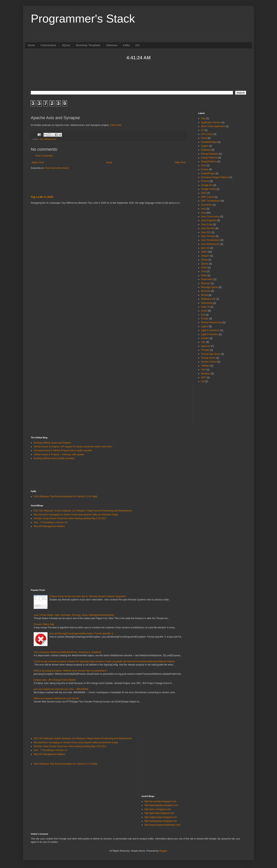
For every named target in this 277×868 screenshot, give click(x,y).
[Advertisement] (138, 75)
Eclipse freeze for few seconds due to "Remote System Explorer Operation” (88, 596)
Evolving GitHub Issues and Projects (52, 443)
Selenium (112, 45)
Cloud (204, 138)
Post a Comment (44, 156)
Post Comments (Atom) (57, 168)
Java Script (207, 224)
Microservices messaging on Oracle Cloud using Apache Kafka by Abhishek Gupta (76, 515)
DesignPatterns (209, 162)
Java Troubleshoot (210, 240)
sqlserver (206, 346)
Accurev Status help (44, 624)
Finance (205, 181)
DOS (204, 166)
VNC (203, 370)
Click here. (116, 125)
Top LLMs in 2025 (42, 197)
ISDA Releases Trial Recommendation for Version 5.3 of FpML (66, 496)
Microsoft (206, 291)
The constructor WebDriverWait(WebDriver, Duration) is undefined (67, 652)
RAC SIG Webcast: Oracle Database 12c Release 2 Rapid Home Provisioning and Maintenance (83, 511)
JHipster (205, 256)
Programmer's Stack (83, 19)
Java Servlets (208, 228)
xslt (203, 381)
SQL (203, 342)
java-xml (205, 248)
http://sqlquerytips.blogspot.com (161, 817)
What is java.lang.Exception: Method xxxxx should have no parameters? (71, 671)
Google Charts (208, 189)
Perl (203, 315)
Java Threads (208, 236)
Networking (207, 303)
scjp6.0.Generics (210, 334)
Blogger (163, 851)
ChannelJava (48, 45)
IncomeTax (207, 205)
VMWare (205, 366)
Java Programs (209, 220)
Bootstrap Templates (88, 45)
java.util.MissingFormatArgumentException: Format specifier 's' (82, 634)
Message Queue (209, 287)
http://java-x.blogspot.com (158, 809)
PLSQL (205, 319)
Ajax (203, 118)
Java (203, 213)
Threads (205, 350)
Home (31, 45)
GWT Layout (207, 197)
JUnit (204, 271)
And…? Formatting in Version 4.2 (51, 522)
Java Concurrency (210, 217)
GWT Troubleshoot (211, 201)
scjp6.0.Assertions (210, 330)
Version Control (209, 362)
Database (206, 150)
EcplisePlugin (208, 173)
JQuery (66, 45)
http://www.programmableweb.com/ (162, 825)
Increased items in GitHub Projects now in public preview (63, 450)
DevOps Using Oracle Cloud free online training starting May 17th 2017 (70, 518)
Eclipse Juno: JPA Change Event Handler (55, 680)
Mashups (206, 283)
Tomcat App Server (211, 354)
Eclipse (205, 169)
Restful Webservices (212, 322)
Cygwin (205, 146)
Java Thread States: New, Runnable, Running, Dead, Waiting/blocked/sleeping (74, 615)
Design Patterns (209, 158)
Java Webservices (48, 139)
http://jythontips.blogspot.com (159, 813)
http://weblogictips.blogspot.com (161, 821)
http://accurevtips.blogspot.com (160, 801)
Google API (207, 185)
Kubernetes (207, 279)
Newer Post (38, 162)
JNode (204, 260)
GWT (204, 193)
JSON (204, 268)
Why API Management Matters (49, 526)
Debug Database (210, 154)
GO (138, 45)
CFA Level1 (207, 134)
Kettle (204, 275)
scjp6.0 (205, 326)
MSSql (204, 295)
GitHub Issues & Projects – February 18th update (59, 455)
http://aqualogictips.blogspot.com (161, 805)
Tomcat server (208, 358)
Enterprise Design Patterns (215, 177)
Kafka (126, 45)
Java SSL (206, 232)
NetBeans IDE (208, 299)
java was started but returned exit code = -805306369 (61, 689)
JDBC (204, 252)
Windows (206, 374)
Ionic (203, 209)
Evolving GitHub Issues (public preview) (54, 458)
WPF (204, 378)
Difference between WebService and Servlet (56, 698)
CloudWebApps (209, 142)
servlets (205, 338)
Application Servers (211, 122)
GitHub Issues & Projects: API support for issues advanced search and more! (73, 447)
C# (202, 130)
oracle (204, 311)
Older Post (180, 162)
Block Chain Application (213, 126)
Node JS (205, 307)
